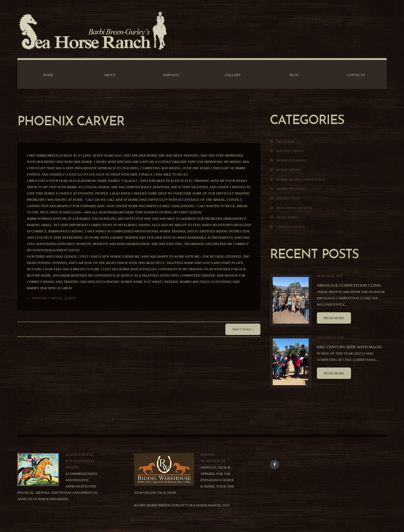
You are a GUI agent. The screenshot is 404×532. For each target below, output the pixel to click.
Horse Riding (289, 170)
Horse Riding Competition (301, 179)
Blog (294, 75)
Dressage (285, 141)
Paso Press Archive (294, 208)
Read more (334, 318)
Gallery (233, 75)
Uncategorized (291, 227)
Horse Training (291, 189)
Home (48, 75)
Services (171, 75)
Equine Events (290, 151)
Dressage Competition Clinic (349, 285)
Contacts (356, 75)
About (110, 75)
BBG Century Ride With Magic (350, 347)
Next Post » (243, 329)
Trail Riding (288, 217)
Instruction (288, 198)
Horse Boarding (292, 160)
